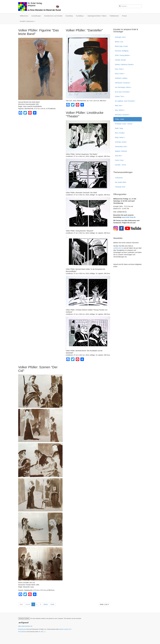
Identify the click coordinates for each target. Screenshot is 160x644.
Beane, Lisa (119, 42)
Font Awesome (22, 632)
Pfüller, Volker (120, 119)
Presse (124, 16)
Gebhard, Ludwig (121, 78)
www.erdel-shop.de (129, 217)
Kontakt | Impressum (28, 21)
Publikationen (114, 16)
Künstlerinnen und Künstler (53, 16)
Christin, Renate (120, 60)
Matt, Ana (119, 106)
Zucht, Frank (119, 160)
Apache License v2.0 (65, 629)
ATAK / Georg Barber (123, 55)
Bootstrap (21, 629)
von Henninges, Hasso (123, 87)
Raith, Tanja (119, 128)
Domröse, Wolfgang (122, 51)
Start (21, 604)
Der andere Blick (121, 182)
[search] (130, 6)
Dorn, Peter (119, 69)
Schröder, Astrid (121, 142)
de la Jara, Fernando (123, 92)
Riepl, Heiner (120, 137)
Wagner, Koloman (121, 151)
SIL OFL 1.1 (42, 632)
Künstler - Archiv (121, 165)
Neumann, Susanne (122, 115)
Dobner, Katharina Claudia (124, 64)
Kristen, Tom (120, 96)
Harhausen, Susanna (123, 83)
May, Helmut (120, 110)
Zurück (28, 604)
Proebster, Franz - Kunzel (124, 124)
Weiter (46, 604)
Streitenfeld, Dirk (121, 147)
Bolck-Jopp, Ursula (121, 46)
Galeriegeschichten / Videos (97, 16)
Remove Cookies (24, 618)
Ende (52, 604)
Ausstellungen (36, 16)
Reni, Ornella (120, 133)
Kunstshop (69, 16)
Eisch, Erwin (120, 74)
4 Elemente (119, 178)
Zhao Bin (119, 156)
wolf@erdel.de (118, 248)
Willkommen (24, 16)
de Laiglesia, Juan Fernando (125, 101)
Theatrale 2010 (120, 187)
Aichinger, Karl (120, 37)
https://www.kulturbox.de (25, 626)
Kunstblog (80, 16)
